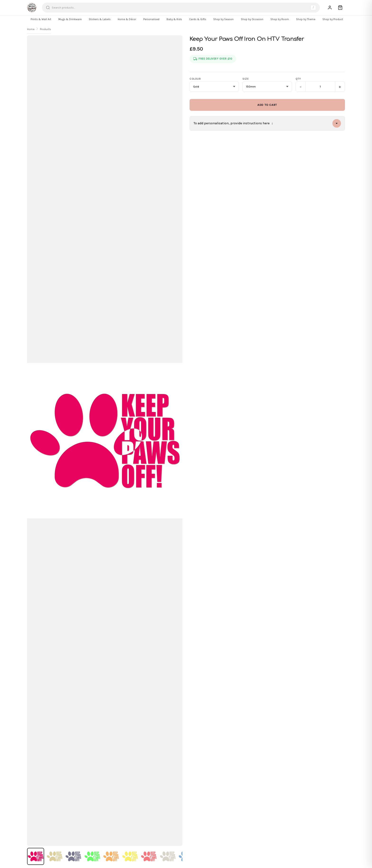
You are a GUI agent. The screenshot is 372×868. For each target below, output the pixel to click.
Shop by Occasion (252, 19)
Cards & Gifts (198, 19)
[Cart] (340, 8)
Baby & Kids (174, 19)
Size (246, 79)
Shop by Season (223, 19)
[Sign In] (330, 8)
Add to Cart (267, 105)
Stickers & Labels (100, 19)
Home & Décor (127, 19)
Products (45, 29)
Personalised (151, 19)
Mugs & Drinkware (70, 19)
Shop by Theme (306, 19)
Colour (195, 79)
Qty (298, 79)
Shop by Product (333, 19)
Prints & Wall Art (41, 19)
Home (31, 29)
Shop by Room (280, 19)
